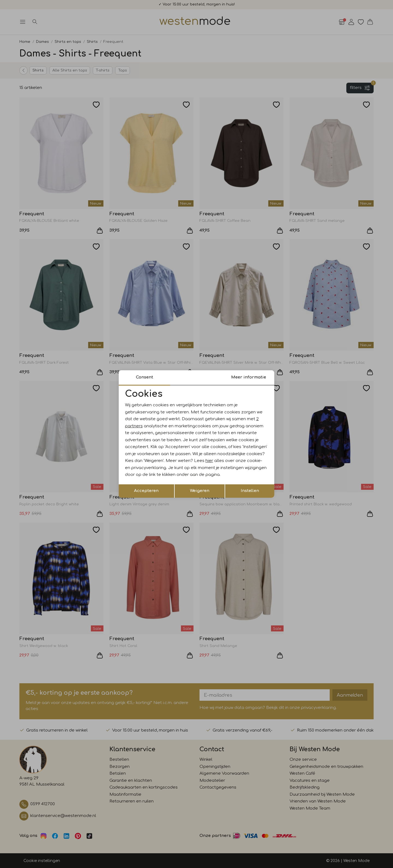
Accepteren (146, 491)
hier (209, 461)
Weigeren (200, 491)
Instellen (250, 491)
